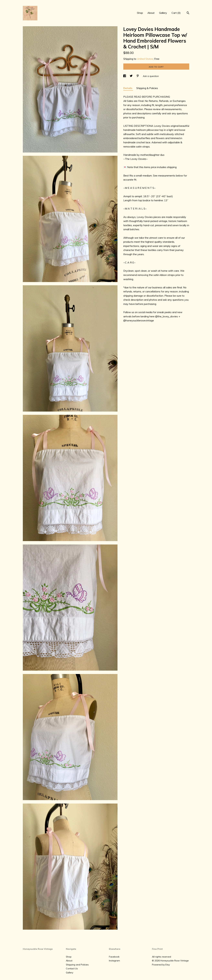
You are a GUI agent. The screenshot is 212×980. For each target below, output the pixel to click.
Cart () (176, 13)
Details (128, 88)
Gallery (163, 13)
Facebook (114, 957)
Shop (140, 13)
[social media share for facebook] (125, 76)
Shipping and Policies (77, 965)
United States (145, 59)
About (151, 13)
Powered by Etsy (161, 965)
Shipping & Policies (147, 88)
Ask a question (151, 76)
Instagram (114, 961)
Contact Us (72, 969)
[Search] (188, 13)
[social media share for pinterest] (138, 76)
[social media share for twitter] (131, 76)
